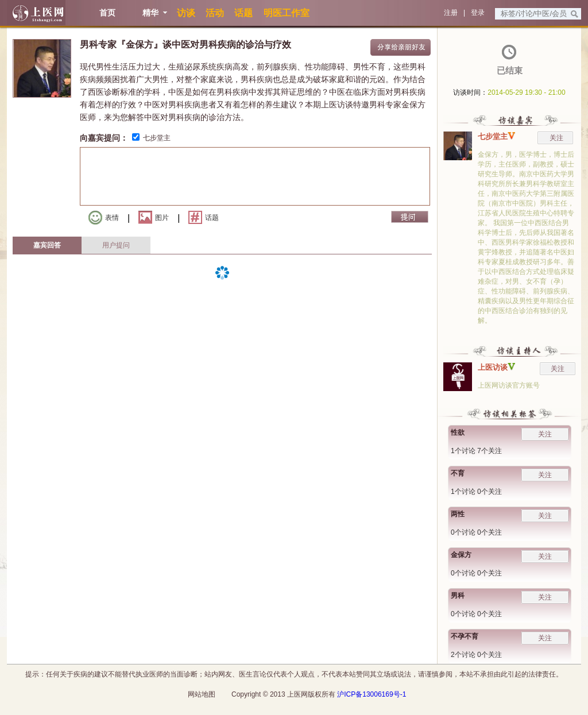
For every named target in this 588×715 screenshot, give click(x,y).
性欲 (458, 432)
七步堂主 (157, 138)
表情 (104, 218)
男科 (458, 596)
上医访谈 (493, 367)
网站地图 (202, 694)
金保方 (461, 555)
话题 (204, 217)
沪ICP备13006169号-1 (372, 694)
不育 (458, 473)
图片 (154, 217)
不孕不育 (465, 636)
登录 (478, 13)
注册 (451, 13)
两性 (458, 514)
